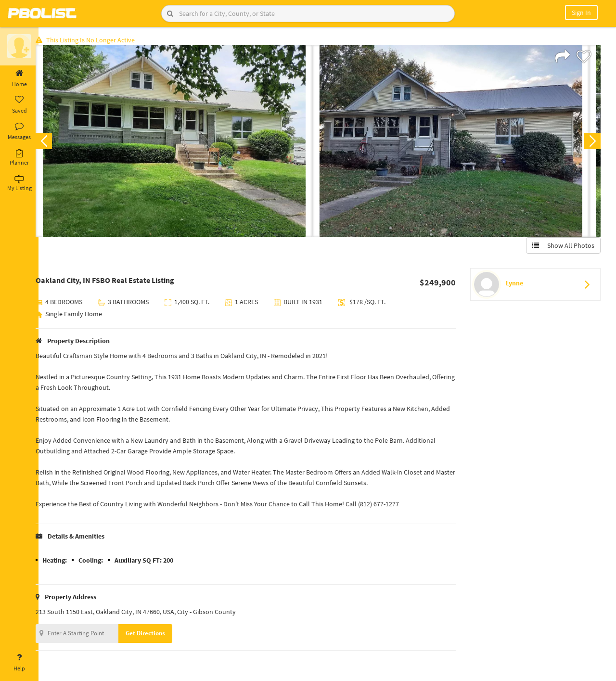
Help (19, 663)
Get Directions (155, 635)
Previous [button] (54, 142)
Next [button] (591, 142)
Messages (19, 131)
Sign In (581, 13)
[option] (184, 142)
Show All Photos (562, 247)
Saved (19, 105)
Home (19, 78)
